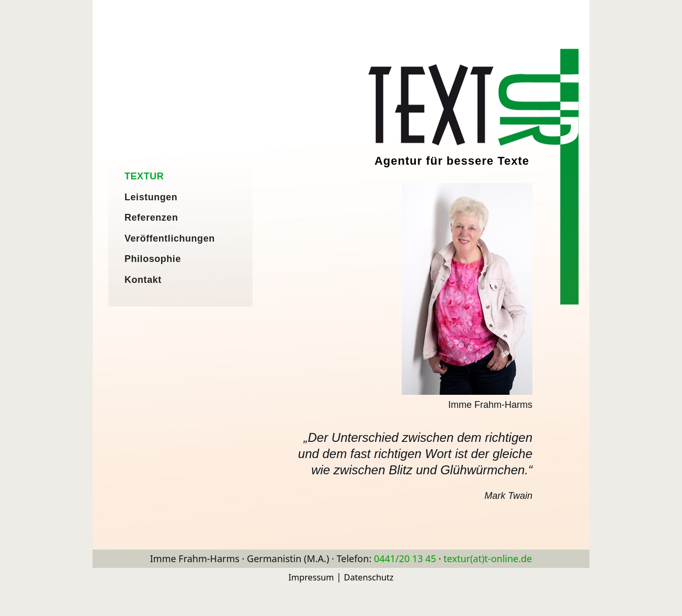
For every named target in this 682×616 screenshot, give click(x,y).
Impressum (311, 577)
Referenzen (151, 218)
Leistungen (151, 197)
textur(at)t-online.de (488, 558)
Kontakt (143, 280)
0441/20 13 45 (405, 558)
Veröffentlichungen (170, 238)
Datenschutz (369, 577)
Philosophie (153, 259)
